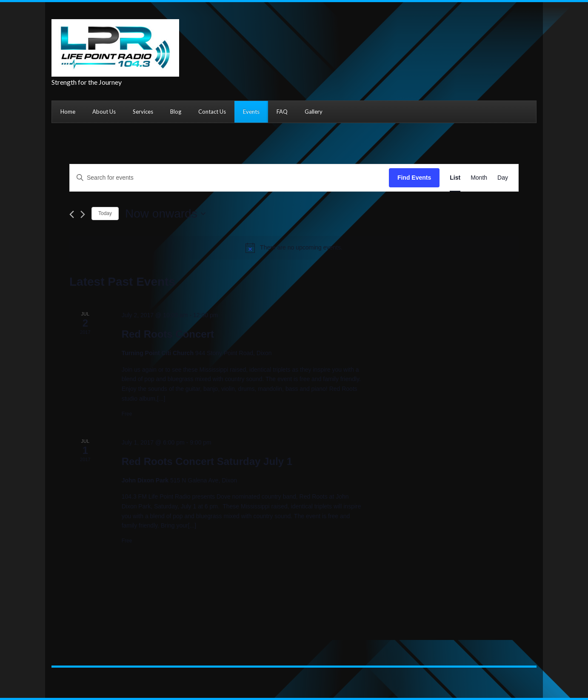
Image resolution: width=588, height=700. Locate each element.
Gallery (314, 112)
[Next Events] (83, 214)
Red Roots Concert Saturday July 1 (207, 461)
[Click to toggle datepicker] (165, 214)
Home (68, 112)
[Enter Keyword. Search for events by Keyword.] (229, 178)
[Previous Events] (72, 214)
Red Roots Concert (168, 334)
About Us (104, 112)
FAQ (282, 112)
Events (251, 112)
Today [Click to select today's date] (105, 213)
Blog (176, 112)
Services (143, 112)
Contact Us (212, 112)
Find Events (414, 178)
